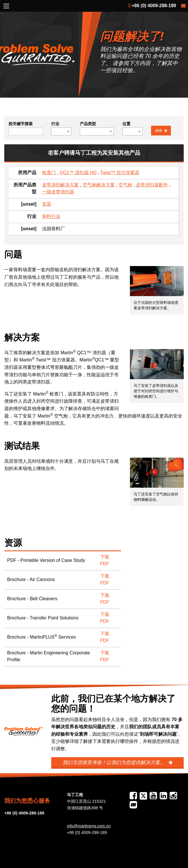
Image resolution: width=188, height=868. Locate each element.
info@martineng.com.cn (89, 826)
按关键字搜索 (21, 124)
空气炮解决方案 (99, 185)
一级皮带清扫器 (58, 192)
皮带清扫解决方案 (60, 185)
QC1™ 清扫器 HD (78, 173)
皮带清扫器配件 (152, 185)
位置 (126, 124)
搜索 (159, 131)
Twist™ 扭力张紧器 (120, 173)
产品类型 (88, 124)
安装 (47, 204)
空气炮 (125, 185)
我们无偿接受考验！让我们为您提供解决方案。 (114, 762)
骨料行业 (51, 216)
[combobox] (61, 131)
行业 (55, 124)
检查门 (49, 173)
